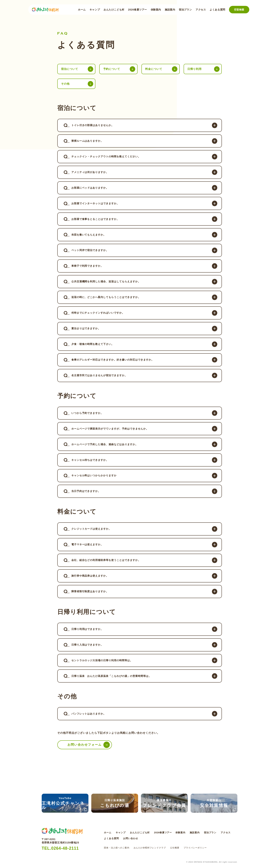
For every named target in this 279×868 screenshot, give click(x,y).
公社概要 (175, 848)
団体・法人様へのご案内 (117, 848)
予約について (112, 69)
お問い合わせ (147, 838)
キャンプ (95, 10)
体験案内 (156, 10)
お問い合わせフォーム (86, 761)
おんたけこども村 (114, 10)
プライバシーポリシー (195, 848)
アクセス (201, 10)
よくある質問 (217, 10)
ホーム (82, 10)
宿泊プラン (185, 10)
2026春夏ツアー (138, 10)
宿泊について (70, 69)
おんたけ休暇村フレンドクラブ (150, 848)
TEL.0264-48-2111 (61, 849)
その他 (66, 84)
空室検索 (239, 10)
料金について (154, 69)
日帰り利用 (195, 69)
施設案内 (170, 10)
